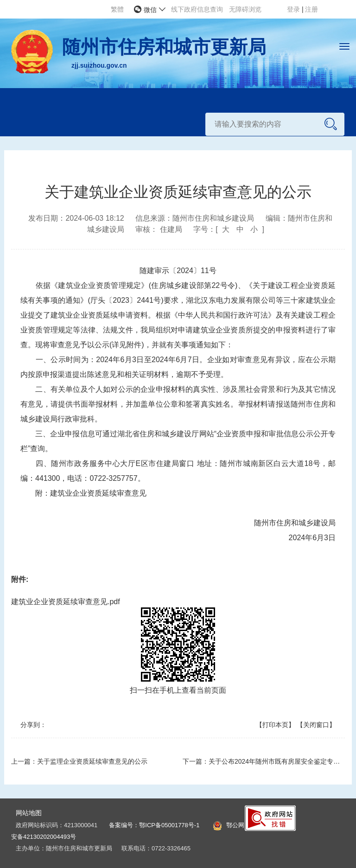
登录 (294, 9)
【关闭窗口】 (316, 725)
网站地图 (29, 813)
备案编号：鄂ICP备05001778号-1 (154, 825)
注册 (311, 9)
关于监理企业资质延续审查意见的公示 (92, 761)
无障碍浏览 (245, 9)
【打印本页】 (275, 725)
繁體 (117, 9)
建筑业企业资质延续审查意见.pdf (66, 602)
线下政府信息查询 (197, 9)
